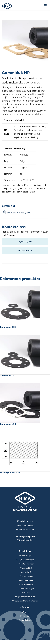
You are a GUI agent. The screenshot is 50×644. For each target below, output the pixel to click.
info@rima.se (25, 251)
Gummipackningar (26, 589)
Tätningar (25, 612)
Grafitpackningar (26, 580)
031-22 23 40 (25, 242)
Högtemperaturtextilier (25, 597)
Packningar (25, 616)
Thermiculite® (26, 568)
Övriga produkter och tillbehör (25, 601)
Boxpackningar (25, 556)
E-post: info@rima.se (25, 529)
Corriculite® (26, 572)
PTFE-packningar (26, 584)
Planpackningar (25, 620)
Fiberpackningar (26, 576)
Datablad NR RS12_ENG (16, 213)
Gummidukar (25, 593)
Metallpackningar (26, 564)
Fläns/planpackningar (25, 560)
